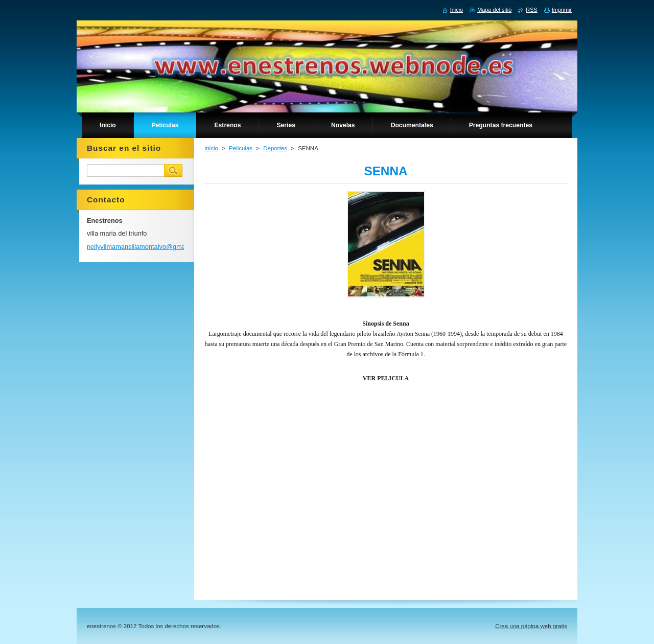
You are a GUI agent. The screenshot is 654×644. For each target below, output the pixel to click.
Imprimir (562, 10)
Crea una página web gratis (531, 626)
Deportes (275, 148)
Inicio (211, 148)
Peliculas (241, 148)
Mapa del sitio (494, 10)
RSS (531, 10)
